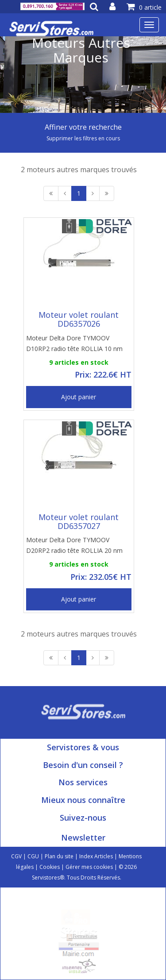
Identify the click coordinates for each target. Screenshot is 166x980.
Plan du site (59, 856)
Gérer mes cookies (89, 867)
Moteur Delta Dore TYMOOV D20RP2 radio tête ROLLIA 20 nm (74, 545)
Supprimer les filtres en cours (83, 138)
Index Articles (96, 856)
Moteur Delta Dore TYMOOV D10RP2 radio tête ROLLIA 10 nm (74, 343)
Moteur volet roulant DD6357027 (79, 521)
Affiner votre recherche (83, 127)
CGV (16, 856)
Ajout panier (79, 397)
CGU (33, 856)
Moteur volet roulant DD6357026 (79, 319)
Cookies (50, 867)
